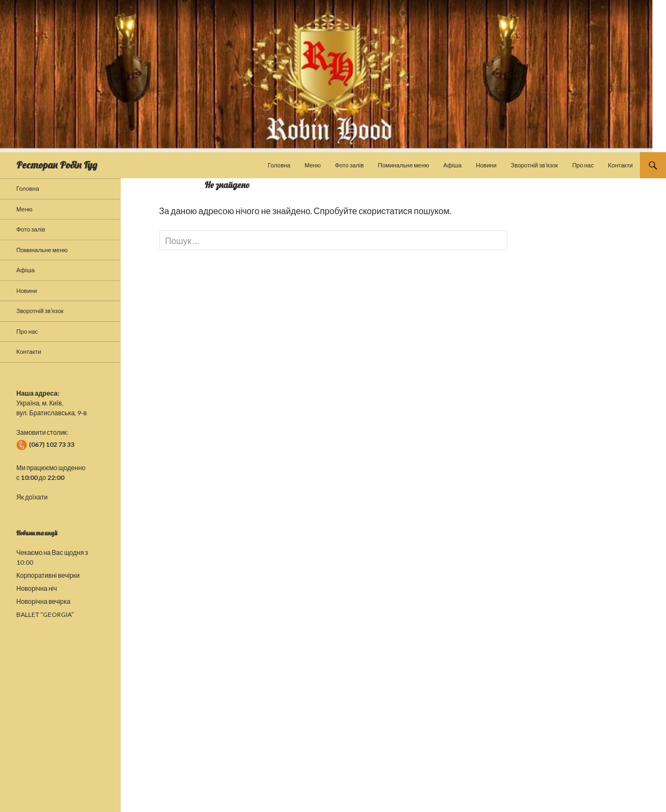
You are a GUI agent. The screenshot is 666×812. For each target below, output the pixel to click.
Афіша (452, 165)
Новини (486, 165)
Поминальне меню (403, 165)
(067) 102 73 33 (45, 444)
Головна (279, 165)
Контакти (620, 165)
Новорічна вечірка (43, 601)
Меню (313, 165)
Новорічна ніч (37, 588)
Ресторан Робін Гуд (57, 165)
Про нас (583, 165)
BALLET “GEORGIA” (45, 614)
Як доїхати (32, 497)
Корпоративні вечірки (48, 575)
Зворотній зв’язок (535, 165)
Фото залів (349, 165)
